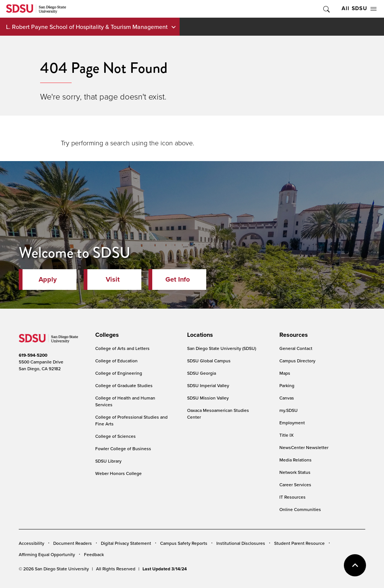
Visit (113, 279)
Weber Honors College (118, 473)
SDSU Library (108, 461)
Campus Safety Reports (184, 543)
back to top (355, 565)
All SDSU (359, 8)
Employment (292, 423)
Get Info (178, 279)
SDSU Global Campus (209, 361)
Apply (48, 279)
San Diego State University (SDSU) (222, 348)
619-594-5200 (33, 355)
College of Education (116, 361)
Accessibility (31, 543)
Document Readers (73, 543)
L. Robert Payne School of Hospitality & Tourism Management (87, 27)
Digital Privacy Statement (126, 543)
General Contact (296, 348)
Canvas (287, 398)
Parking (287, 385)
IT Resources (292, 497)
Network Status (295, 472)
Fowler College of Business (123, 449)
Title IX (286, 435)
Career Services (295, 485)
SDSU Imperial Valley (208, 385)
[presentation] (106, 335)
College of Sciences (115, 436)
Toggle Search (326, 9)
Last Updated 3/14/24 (165, 569)
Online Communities (300, 509)
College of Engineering (119, 373)
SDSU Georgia (202, 373)
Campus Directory (297, 361)
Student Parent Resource (299, 543)
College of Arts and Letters (122, 348)
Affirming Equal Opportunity (47, 554)
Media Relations (295, 460)
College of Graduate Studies (124, 385)
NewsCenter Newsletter (304, 447)
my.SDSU (289, 410)
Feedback (94, 554)
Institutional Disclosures (241, 543)
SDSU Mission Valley (208, 398)
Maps (285, 373)
